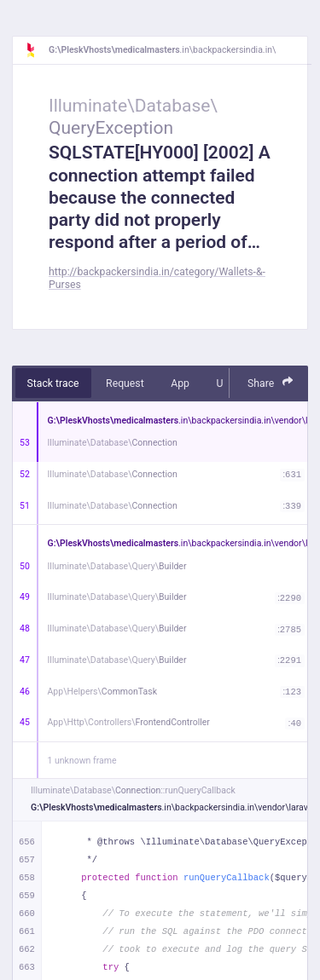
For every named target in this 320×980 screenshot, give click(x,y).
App (180, 383)
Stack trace (53, 383)
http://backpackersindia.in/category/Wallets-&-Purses (157, 278)
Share (271, 382)
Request (125, 383)
